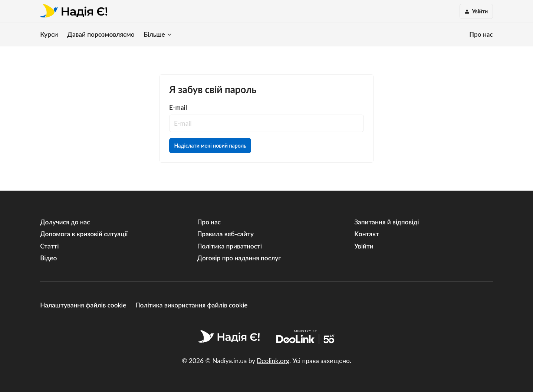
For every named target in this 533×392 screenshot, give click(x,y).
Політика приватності (230, 246)
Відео (48, 258)
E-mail (178, 107)
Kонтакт (367, 234)
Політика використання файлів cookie (191, 305)
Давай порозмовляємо (101, 34)
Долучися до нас (65, 222)
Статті (49, 246)
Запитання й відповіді (386, 222)
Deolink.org (273, 361)
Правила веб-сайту (226, 234)
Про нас (481, 34)
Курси (49, 34)
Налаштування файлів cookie (83, 305)
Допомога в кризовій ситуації (84, 234)
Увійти (364, 246)
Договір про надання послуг (239, 258)
